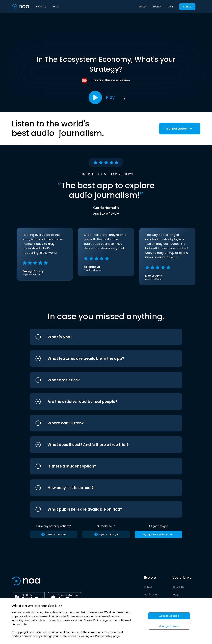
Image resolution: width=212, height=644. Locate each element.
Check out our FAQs (53, 534)
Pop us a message (106, 534)
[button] (100, 337)
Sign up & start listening (158, 534)
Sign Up (187, 7)
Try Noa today (180, 129)
